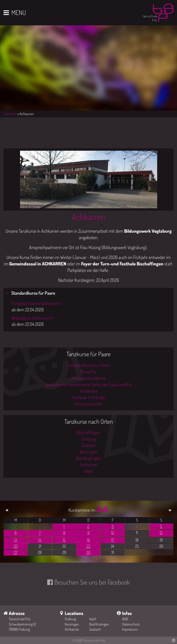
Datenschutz (131, 624)
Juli (102, 509)
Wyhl (89, 471)
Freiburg (88, 439)
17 (113, 540)
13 (16, 540)
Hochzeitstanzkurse (88, 378)
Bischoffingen (88, 432)
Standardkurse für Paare (33, 293)
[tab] (88, 293)
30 (88, 552)
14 (40, 540)
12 (161, 532)
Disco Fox (89, 371)
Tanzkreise (89, 391)
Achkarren (88, 217)
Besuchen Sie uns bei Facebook (92, 582)
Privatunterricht (88, 404)
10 (113, 532)
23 (88, 546)
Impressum (130, 629)
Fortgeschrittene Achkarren (35, 303)
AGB (125, 619)
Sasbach (88, 445)
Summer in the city (88, 397)
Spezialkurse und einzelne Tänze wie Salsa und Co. (88, 384)
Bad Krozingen (89, 458)
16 (88, 540)
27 (16, 552)
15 (64, 540)
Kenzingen (89, 452)
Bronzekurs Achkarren (31, 318)
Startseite (10, 114)
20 (16, 546)
